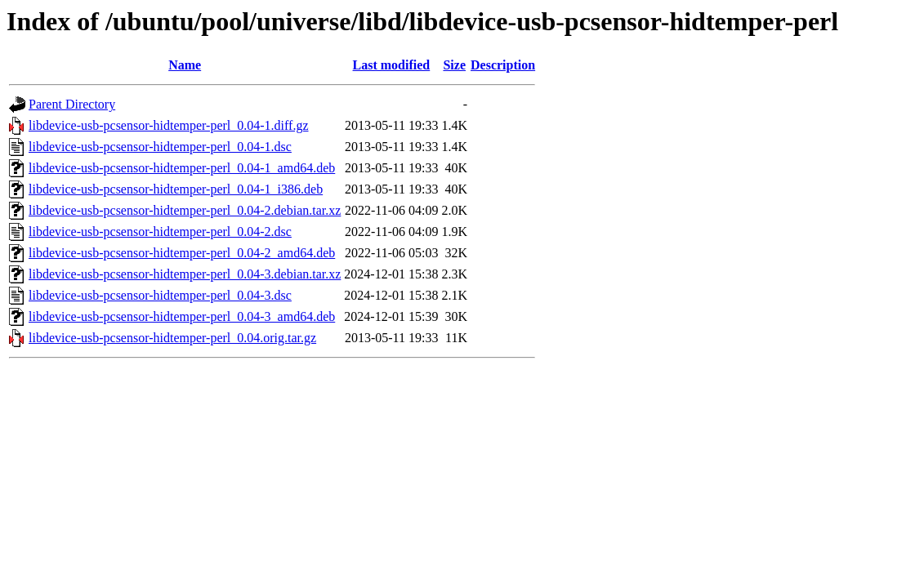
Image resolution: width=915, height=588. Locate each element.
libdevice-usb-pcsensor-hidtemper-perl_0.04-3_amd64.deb (182, 316)
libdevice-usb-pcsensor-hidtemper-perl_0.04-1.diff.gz (169, 125)
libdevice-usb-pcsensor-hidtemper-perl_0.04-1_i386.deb (176, 189)
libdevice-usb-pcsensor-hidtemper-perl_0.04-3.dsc (160, 295)
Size (454, 65)
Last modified (392, 65)
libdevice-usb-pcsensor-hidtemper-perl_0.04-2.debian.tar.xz (185, 210)
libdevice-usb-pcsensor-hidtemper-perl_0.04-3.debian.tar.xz (185, 274)
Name (185, 65)
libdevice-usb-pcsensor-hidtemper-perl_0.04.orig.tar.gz (172, 338)
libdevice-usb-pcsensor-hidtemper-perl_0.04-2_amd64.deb (182, 253)
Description (503, 65)
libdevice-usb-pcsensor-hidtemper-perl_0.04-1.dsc (160, 147)
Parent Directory (72, 104)
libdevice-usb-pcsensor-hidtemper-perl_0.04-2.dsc (160, 232)
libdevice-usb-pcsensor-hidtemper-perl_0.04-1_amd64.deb (182, 168)
